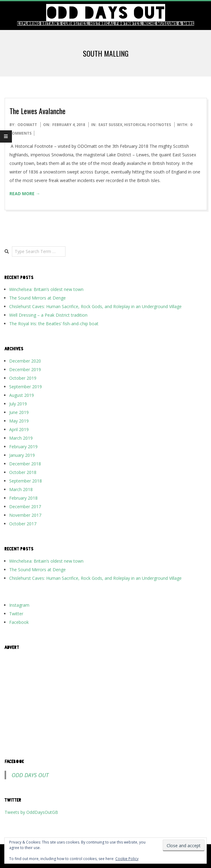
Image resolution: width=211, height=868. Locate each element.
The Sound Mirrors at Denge (37, 298)
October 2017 (23, 524)
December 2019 (25, 369)
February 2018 (23, 498)
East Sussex (110, 125)
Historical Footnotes (148, 125)
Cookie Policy (127, 859)
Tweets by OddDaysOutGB (31, 812)
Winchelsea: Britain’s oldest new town (46, 289)
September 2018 (26, 481)
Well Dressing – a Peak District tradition (48, 315)
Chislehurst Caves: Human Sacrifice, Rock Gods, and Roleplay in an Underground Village (95, 306)
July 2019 (18, 404)
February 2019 (23, 447)
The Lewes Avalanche (37, 111)
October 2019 (23, 378)
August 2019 (22, 395)
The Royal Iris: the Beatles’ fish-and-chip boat (54, 324)
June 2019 (19, 412)
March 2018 (21, 489)
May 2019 (19, 421)
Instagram (19, 605)
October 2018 (23, 472)
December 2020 (25, 361)
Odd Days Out (30, 775)
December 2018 (25, 464)
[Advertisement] (105, 698)
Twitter (16, 614)
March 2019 (21, 438)
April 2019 (19, 429)
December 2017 (25, 507)
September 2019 (26, 387)
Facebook (19, 622)
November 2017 (25, 515)
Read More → (25, 194)
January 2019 (22, 455)
